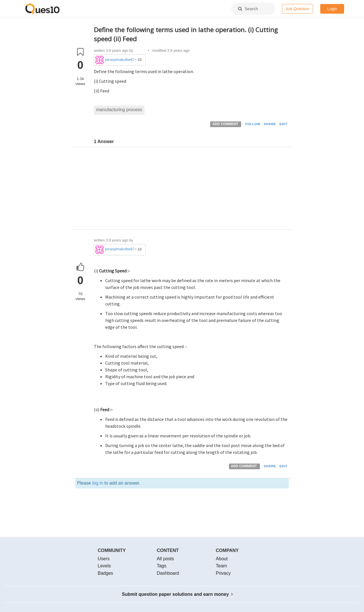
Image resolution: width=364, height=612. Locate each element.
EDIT (284, 124)
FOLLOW (253, 124)
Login (332, 9)
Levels (104, 566)
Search (248, 9)
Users (104, 559)
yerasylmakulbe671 (120, 60)
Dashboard (168, 573)
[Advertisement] (191, 190)
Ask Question (298, 9)
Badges (106, 573)
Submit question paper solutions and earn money (178, 594)
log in (98, 483)
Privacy (223, 573)
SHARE (270, 124)
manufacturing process (119, 110)
